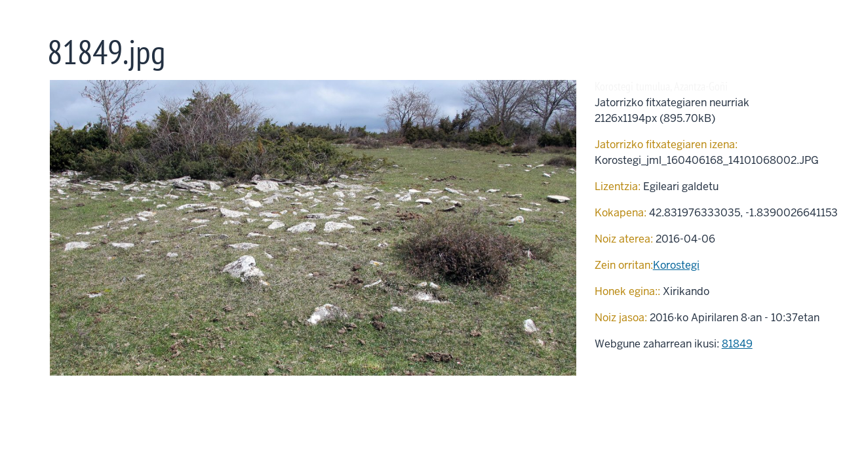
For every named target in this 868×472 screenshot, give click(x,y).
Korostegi (676, 265)
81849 (737, 344)
